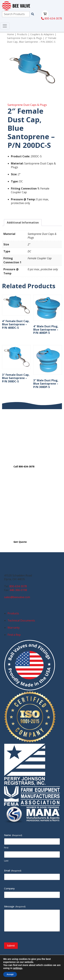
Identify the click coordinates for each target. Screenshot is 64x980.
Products (22, 34)
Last (6, 861)
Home (10, 34)
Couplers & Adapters (42, 34)
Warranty (14, 628)
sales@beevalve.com (17, 597)
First (6, 848)
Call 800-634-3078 (24, 466)
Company (9, 888)
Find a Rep (14, 635)
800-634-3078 (52, 18)
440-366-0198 (18, 590)
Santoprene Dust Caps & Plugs (25, 38)
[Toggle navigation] (5, 26)
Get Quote (20, 542)
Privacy (32, 967)
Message (15, 906)
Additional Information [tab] (23, 223)
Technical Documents (21, 620)
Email (13, 871)
